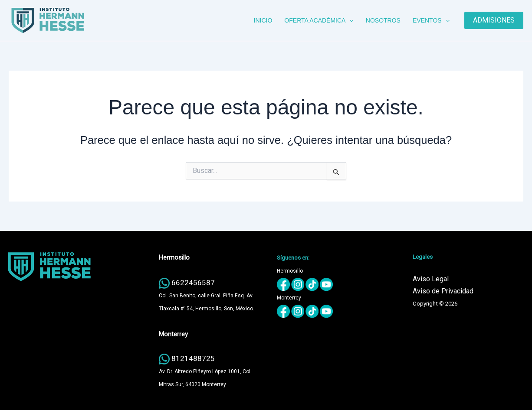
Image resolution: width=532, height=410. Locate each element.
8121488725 (193, 358)
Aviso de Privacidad (443, 291)
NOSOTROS (383, 20)
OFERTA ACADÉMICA (319, 20)
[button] (349, 20)
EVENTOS (431, 20)
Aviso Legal (431, 279)
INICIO (263, 20)
